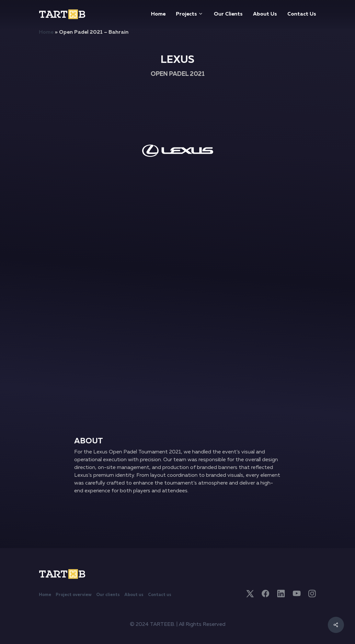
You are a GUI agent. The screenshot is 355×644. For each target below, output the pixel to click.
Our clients (108, 595)
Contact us (160, 595)
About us (134, 595)
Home (46, 32)
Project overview (74, 595)
